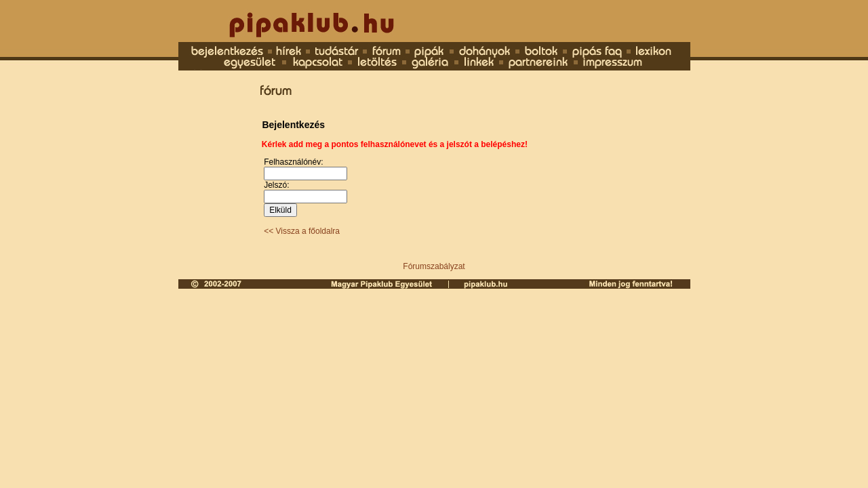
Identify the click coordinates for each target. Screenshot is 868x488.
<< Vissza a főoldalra (302, 231)
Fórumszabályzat (434, 266)
